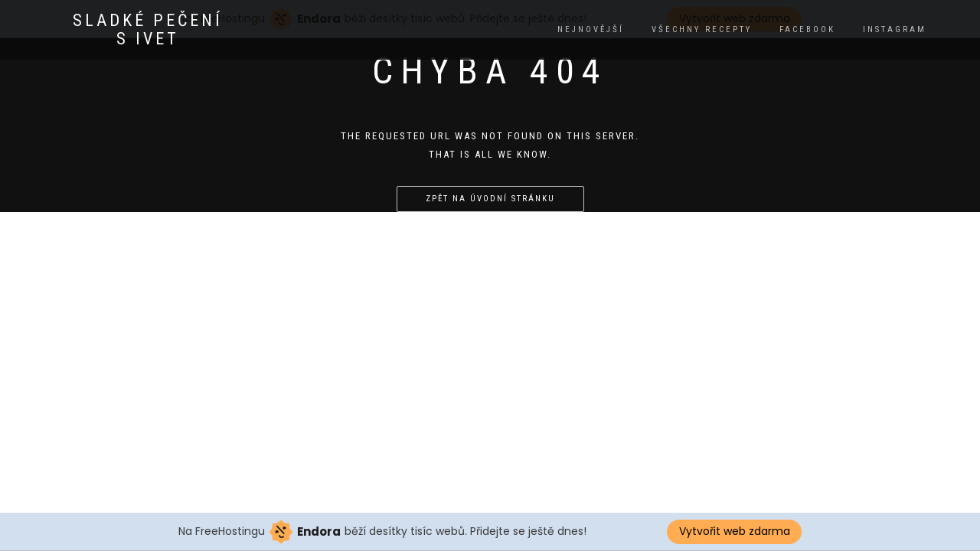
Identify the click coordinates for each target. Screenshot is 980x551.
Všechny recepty (702, 29)
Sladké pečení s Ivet (148, 30)
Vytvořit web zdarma (735, 531)
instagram (895, 29)
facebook (807, 29)
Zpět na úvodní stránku (490, 199)
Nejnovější (591, 29)
